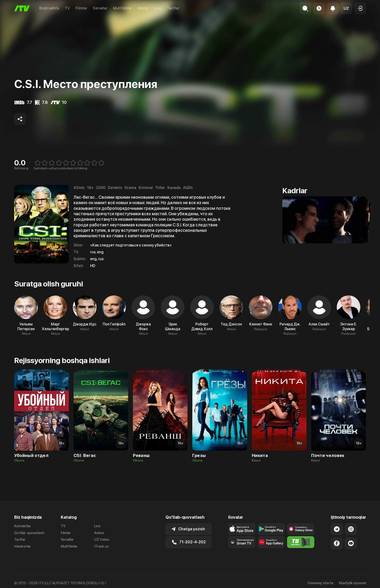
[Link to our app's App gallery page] (271, 542)
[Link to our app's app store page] (242, 529)
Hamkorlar (23, 546)
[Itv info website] (301, 542)
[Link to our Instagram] (351, 529)
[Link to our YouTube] (351, 543)
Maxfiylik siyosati (352, 583)
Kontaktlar (23, 526)
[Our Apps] (242, 542)
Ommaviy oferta (320, 583)
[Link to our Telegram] (337, 529)
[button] (346, 8)
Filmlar (81, 8)
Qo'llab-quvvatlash (29, 533)
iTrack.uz (101, 546)
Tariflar (173, 8)
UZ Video (102, 540)
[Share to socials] (20, 119)
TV (67, 8)
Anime (143, 8)
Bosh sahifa (49, 8)
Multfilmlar (122, 8)
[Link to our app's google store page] (271, 529)
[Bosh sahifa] (22, 8)
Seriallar (100, 8)
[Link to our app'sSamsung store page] (301, 529)
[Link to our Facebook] (337, 543)
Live (158, 8)
